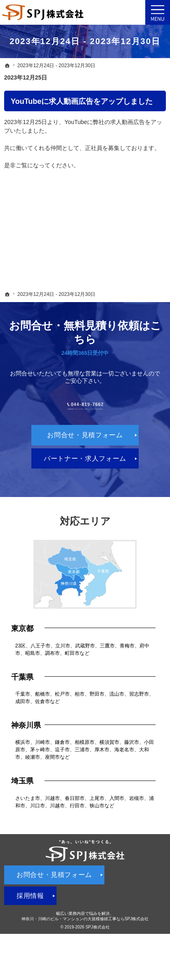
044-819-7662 (85, 419)
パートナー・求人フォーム (85, 484)
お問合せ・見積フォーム (85, 461)
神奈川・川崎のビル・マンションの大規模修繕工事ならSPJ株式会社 (85, 944)
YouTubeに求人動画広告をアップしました (82, 101)
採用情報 (30, 921)
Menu (158, 12)
